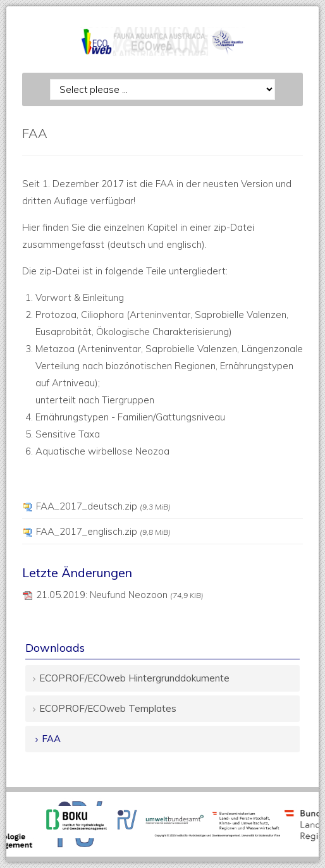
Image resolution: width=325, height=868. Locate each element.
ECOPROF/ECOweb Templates (108, 708)
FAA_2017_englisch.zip (103, 531)
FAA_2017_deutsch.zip (103, 506)
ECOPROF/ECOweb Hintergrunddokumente (134, 678)
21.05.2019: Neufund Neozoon (120, 595)
